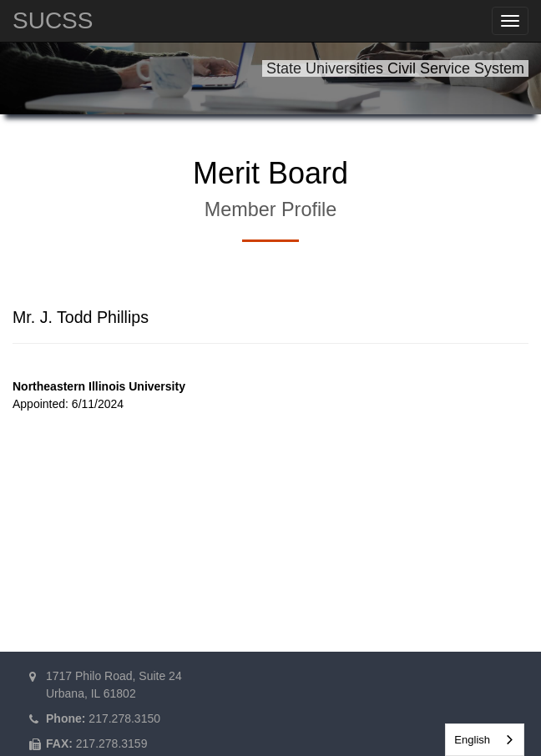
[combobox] (485, 740)
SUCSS (53, 20)
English (472, 740)
